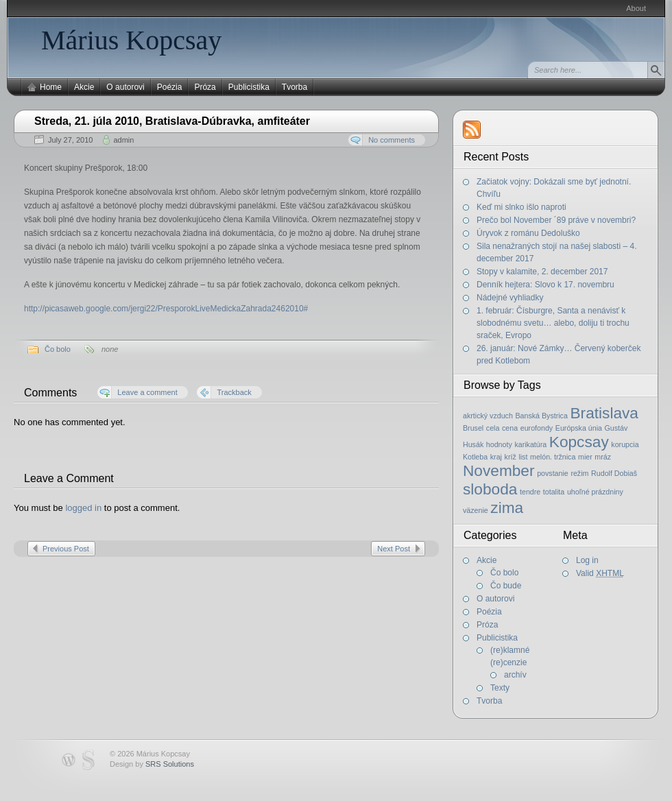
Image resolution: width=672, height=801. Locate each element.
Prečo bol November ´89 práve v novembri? (556, 220)
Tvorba (295, 87)
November (499, 470)
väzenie (476, 510)
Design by (152, 764)
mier (585, 457)
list (523, 457)
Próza (205, 87)
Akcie (84, 87)
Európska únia (579, 428)
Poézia (170, 87)
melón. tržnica (553, 457)
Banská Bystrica (541, 416)
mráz (603, 457)
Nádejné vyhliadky (510, 298)
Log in (587, 560)
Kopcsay (579, 442)
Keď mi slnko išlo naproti (521, 207)
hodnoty (499, 444)
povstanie (553, 473)
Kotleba (475, 457)
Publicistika (249, 87)
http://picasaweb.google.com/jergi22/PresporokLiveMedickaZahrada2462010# (166, 309)
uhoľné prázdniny (595, 492)
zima (507, 507)
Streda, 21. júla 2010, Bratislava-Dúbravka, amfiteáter (172, 121)
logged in (83, 508)
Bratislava (604, 413)
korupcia (625, 444)
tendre (530, 492)
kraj (496, 457)
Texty (500, 688)
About (636, 8)
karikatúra (530, 444)
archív (515, 675)
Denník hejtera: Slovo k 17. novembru (545, 285)
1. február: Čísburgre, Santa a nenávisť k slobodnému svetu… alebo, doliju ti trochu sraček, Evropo (553, 323)
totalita (554, 492)
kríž (511, 457)
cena (510, 428)
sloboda (490, 489)
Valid (600, 573)
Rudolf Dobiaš (614, 473)
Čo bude (506, 586)
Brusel (473, 428)
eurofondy (537, 428)
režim (579, 473)
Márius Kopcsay (131, 40)
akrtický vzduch (488, 416)
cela (493, 428)
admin (123, 140)
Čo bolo (58, 349)
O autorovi (125, 87)
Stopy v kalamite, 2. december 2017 (542, 272)
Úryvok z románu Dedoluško (528, 233)
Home (51, 87)
